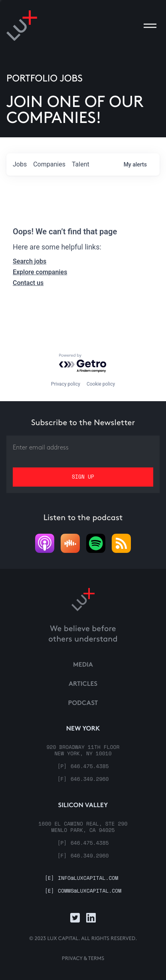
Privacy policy (66, 384)
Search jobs (30, 261)
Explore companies (40, 272)
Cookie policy (101, 384)
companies (49, 164)
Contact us (28, 283)
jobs (20, 164)
